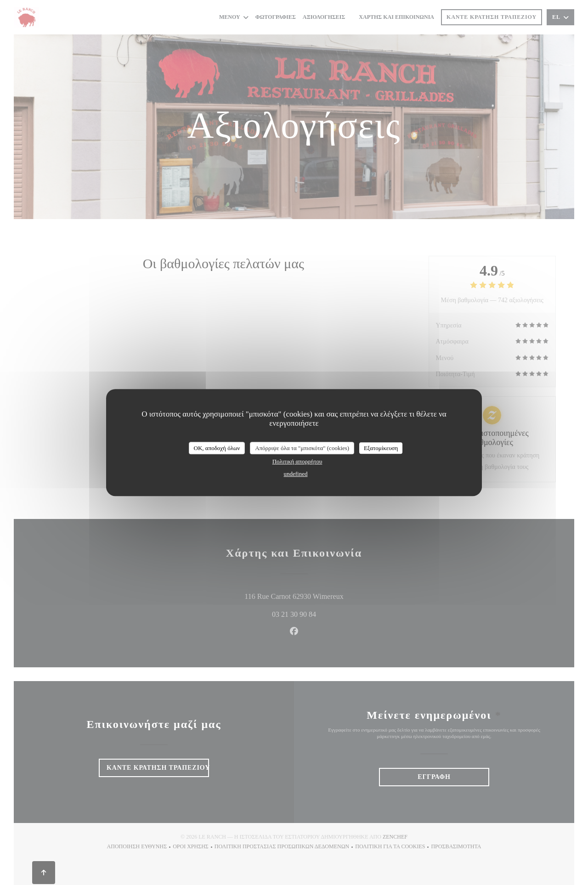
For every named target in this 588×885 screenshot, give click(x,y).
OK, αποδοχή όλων (217, 448)
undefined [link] (296, 474)
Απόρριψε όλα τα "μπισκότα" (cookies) (302, 448)
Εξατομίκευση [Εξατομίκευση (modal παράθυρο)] (381, 448)
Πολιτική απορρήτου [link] (297, 461)
